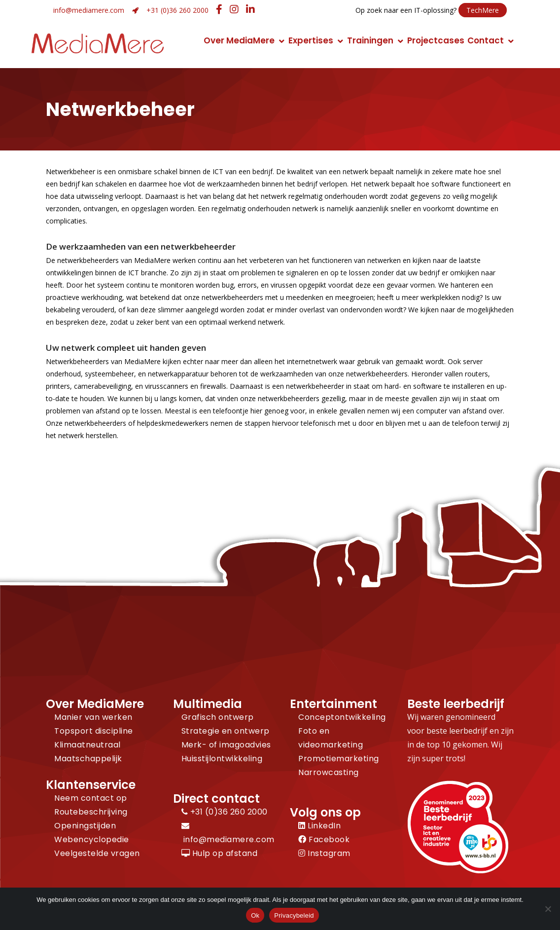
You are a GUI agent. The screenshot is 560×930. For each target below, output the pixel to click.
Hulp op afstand (220, 853)
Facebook (324, 839)
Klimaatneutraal (87, 745)
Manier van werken (93, 717)
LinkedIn (319, 826)
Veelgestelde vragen (97, 853)
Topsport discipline (94, 731)
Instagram (324, 853)
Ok (255, 915)
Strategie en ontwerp (226, 731)
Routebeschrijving (91, 812)
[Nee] (548, 909)
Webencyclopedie (92, 839)
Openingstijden (85, 826)
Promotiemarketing (339, 759)
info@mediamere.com (89, 10)
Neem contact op (91, 798)
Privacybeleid (294, 915)
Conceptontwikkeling (342, 717)
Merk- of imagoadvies (226, 745)
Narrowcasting (329, 772)
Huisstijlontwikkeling (222, 759)
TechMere (483, 10)
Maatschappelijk (88, 759)
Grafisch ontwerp (218, 717)
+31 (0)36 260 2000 (177, 10)
